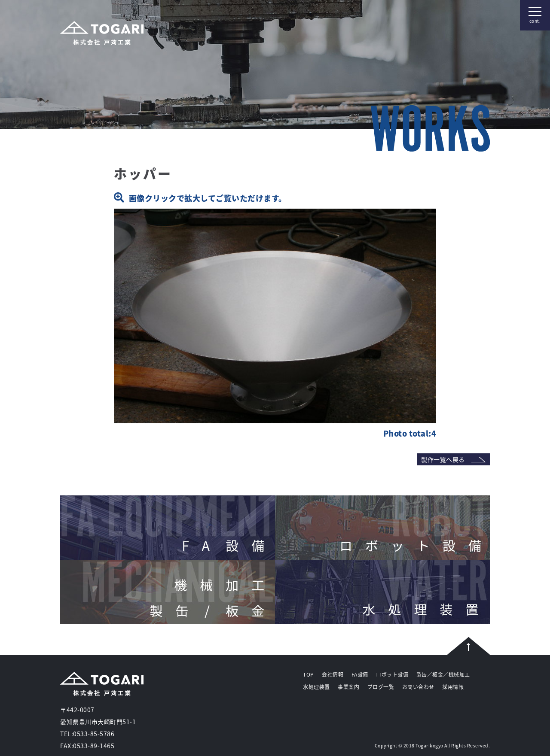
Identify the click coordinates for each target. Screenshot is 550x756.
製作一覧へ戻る (443, 459)
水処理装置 (316, 687)
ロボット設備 (392, 674)
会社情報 (333, 674)
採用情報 (453, 687)
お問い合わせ (418, 687)
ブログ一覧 (381, 687)
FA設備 (360, 674)
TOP (309, 674)
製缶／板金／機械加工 (443, 674)
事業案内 (348, 687)
